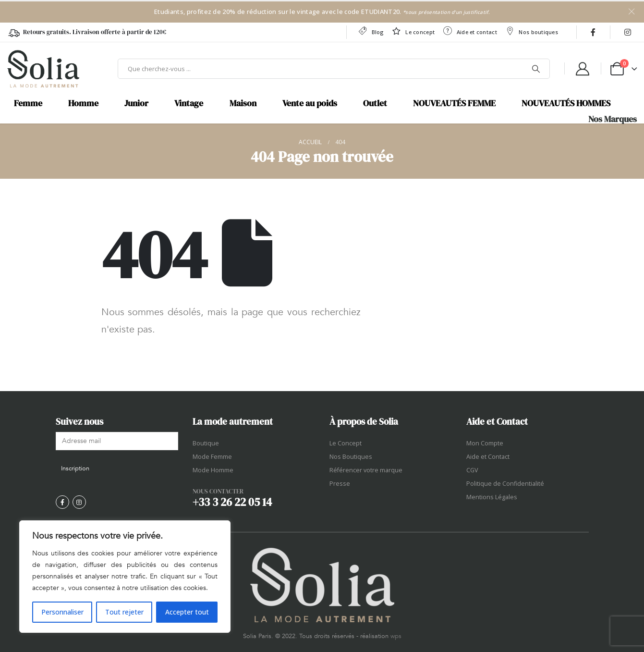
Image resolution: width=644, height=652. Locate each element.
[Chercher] (536, 69)
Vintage (189, 103)
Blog (371, 31)
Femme (28, 103)
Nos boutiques (531, 31)
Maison (243, 103)
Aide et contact (470, 31)
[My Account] (583, 69)
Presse (340, 484)
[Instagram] (628, 32)
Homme (83, 103)
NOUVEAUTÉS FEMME (454, 103)
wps (396, 636)
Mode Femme (212, 457)
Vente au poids (310, 103)
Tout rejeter (124, 612)
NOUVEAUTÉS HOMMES (566, 103)
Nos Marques (613, 119)
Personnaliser (62, 612)
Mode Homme (213, 470)
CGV (472, 470)
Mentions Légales (492, 497)
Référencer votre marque (366, 470)
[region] (125, 577)
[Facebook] (593, 32)
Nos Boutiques (351, 457)
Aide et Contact (488, 457)
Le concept (413, 31)
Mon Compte (485, 443)
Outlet (375, 103)
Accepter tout (187, 612)
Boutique (206, 443)
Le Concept (346, 443)
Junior (136, 103)
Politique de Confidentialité (505, 484)
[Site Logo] (43, 69)
